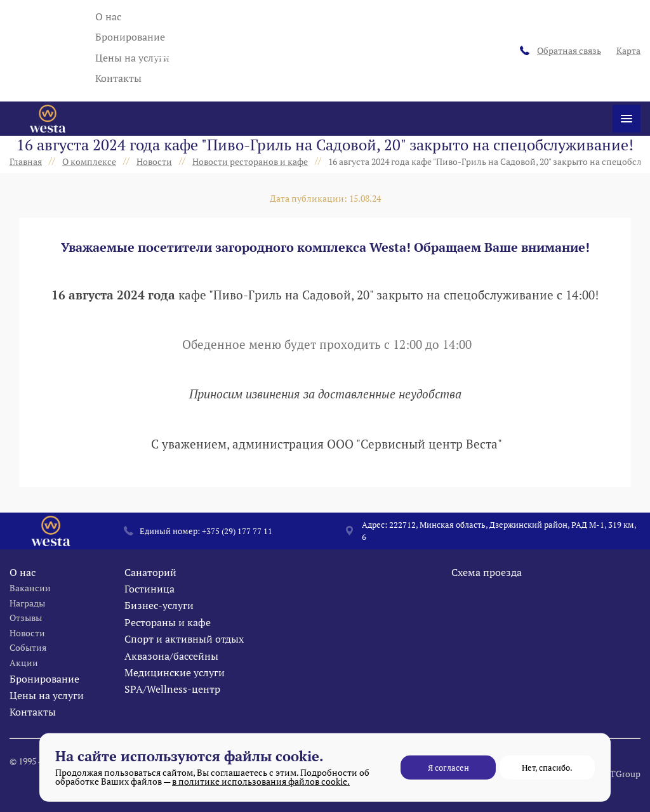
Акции (24, 688)
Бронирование (130, 37)
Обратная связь (560, 50)
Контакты (118, 78)
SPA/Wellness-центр (172, 714)
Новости (27, 658)
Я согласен (448, 768)
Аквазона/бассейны (171, 681)
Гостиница (149, 614)
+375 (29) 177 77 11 (237, 556)
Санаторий (150, 598)
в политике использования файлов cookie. (261, 781)
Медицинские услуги (175, 698)
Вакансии (30, 613)
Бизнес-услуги (159, 631)
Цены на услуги (132, 58)
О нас (108, 16)
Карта (625, 50)
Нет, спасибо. (547, 768)
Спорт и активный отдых (184, 664)
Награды (27, 628)
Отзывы (26, 643)
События (28, 673)
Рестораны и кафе (168, 648)
